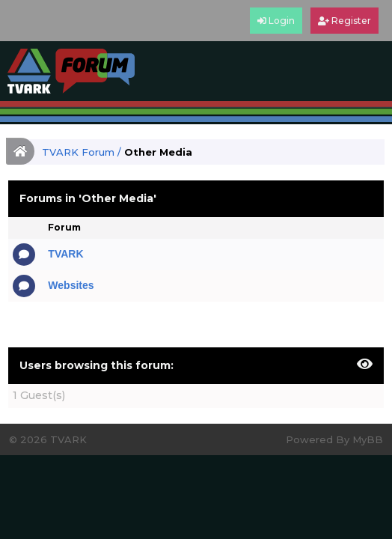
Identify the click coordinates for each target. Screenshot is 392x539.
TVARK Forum (78, 152)
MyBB (368, 439)
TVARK (65, 254)
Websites (71, 285)
